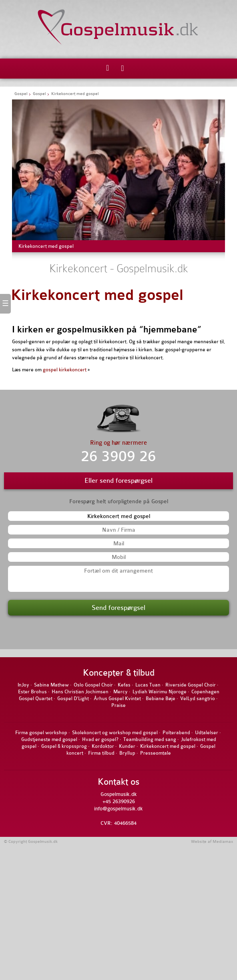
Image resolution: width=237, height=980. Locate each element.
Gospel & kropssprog (64, 746)
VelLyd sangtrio (198, 699)
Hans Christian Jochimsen (80, 692)
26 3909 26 (118, 457)
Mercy (121, 692)
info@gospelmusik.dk (118, 809)
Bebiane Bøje (161, 699)
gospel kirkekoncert (65, 370)
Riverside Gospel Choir (191, 685)
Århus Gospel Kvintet (117, 699)
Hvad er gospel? (100, 739)
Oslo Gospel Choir (93, 685)
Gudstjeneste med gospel (49, 739)
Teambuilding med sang (150, 739)
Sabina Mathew (51, 685)
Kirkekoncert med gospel (97, 295)
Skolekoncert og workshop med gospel (115, 733)
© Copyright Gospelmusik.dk (31, 841)
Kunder (127, 746)
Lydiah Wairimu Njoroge (160, 692)
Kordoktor (103, 746)
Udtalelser (207, 733)
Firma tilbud (101, 753)
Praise (118, 705)
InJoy (23, 685)
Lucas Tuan (148, 685)
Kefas (124, 685)
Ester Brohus (32, 692)
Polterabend (176, 733)
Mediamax (223, 841)
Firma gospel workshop (41, 733)
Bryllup (127, 753)
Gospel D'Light (73, 699)
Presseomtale (156, 753)
